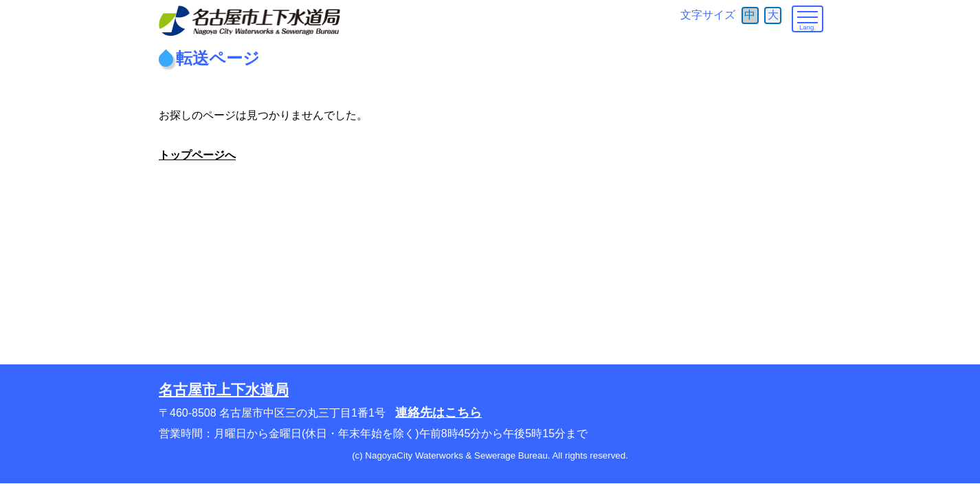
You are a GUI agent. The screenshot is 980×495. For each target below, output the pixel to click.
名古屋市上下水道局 (224, 389)
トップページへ (197, 155)
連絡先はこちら (438, 412)
